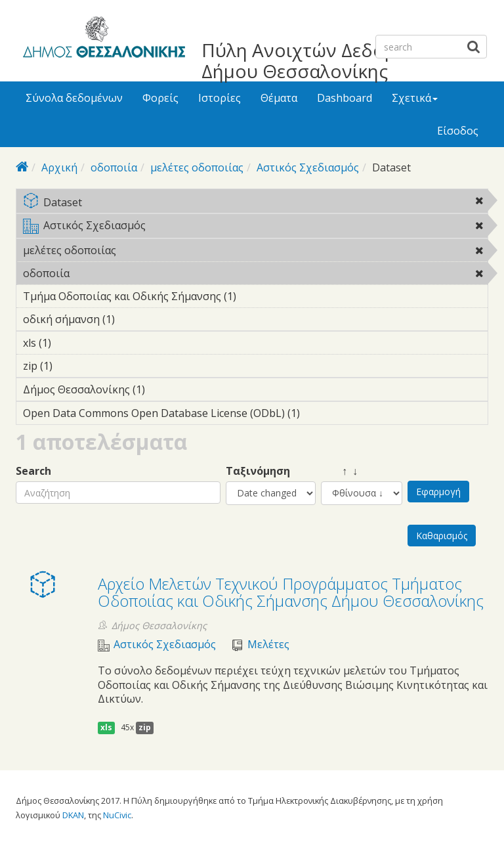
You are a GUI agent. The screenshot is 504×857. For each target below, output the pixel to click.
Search (33, 471)
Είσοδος (458, 131)
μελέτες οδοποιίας (197, 167)
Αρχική (59, 167)
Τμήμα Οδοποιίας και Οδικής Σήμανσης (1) (255, 298)
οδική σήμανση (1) (135, 319)
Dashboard (345, 98)
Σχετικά (415, 98)
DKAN (73, 815)
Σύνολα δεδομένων (74, 98)
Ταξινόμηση (258, 471)
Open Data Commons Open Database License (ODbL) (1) (255, 415)
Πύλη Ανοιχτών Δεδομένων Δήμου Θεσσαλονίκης (321, 60)
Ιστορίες (220, 98)
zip (145, 727)
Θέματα (279, 98)
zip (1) (73, 366)
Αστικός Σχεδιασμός (308, 167)
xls (106, 727)
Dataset (255, 203)
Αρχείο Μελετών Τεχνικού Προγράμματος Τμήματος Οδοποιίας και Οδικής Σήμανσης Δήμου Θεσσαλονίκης (291, 592)
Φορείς (160, 98)
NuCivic (117, 815)
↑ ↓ (339, 471)
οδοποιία (114, 167)
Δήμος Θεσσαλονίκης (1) (165, 389)
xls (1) (72, 343)
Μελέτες (268, 645)
